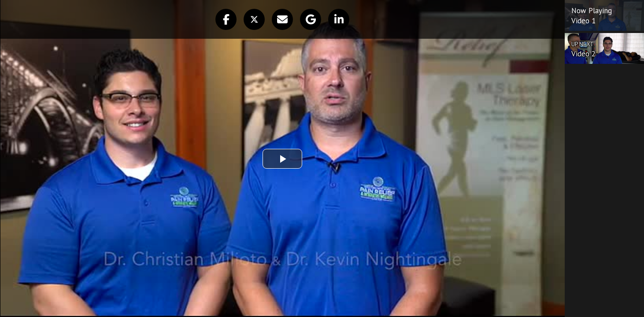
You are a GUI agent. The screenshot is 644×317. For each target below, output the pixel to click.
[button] (226, 19)
